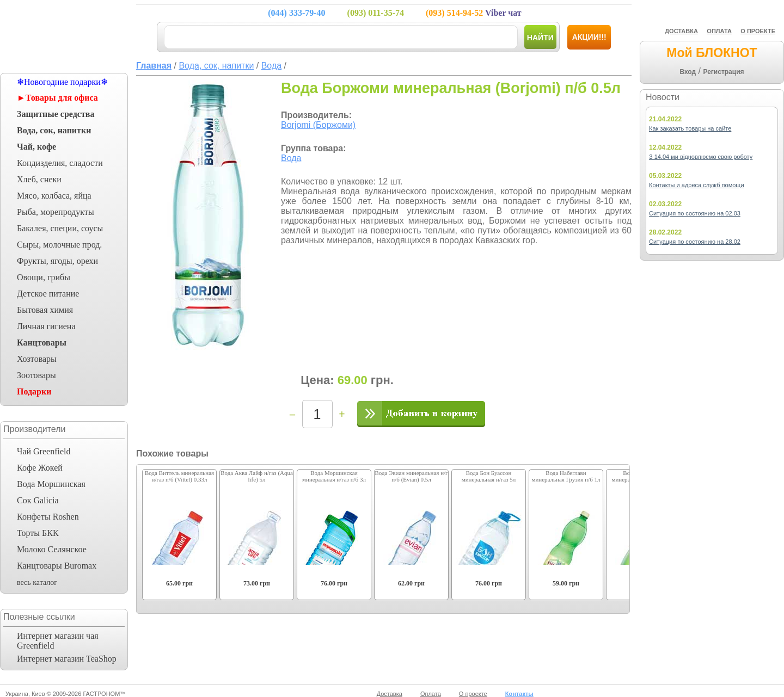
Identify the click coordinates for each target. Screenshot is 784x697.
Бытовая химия (45, 310)
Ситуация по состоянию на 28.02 (695, 242)
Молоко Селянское (52, 549)
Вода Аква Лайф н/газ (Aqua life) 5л (257, 476)
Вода (291, 158)
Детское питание (48, 294)
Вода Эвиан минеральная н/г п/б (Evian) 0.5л (411, 476)
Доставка (390, 694)
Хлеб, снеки (39, 179)
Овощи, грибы (44, 277)
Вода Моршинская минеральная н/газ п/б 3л (334, 476)
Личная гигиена (46, 326)
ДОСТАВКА (681, 31)
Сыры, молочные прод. (59, 245)
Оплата (431, 694)
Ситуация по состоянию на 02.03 (695, 213)
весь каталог (37, 582)
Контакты (519, 694)
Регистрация (723, 72)
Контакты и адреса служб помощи (697, 185)
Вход (688, 72)
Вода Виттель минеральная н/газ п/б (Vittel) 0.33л (179, 476)
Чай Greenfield (44, 451)
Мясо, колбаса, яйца (54, 196)
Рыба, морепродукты (56, 212)
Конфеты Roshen (48, 517)
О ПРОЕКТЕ (758, 31)
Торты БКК (38, 533)
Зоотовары (36, 375)
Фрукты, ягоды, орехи (57, 261)
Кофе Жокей (40, 468)
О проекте (473, 694)
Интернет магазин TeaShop (67, 659)
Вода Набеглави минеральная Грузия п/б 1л (566, 476)
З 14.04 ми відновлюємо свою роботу (701, 157)
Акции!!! (589, 37)
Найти (540, 38)
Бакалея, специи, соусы (60, 228)
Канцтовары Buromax (57, 566)
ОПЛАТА (719, 31)
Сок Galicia (38, 500)
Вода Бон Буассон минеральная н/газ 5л (489, 476)
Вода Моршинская (51, 484)
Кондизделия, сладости (60, 163)
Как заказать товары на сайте (690, 128)
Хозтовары (37, 359)
